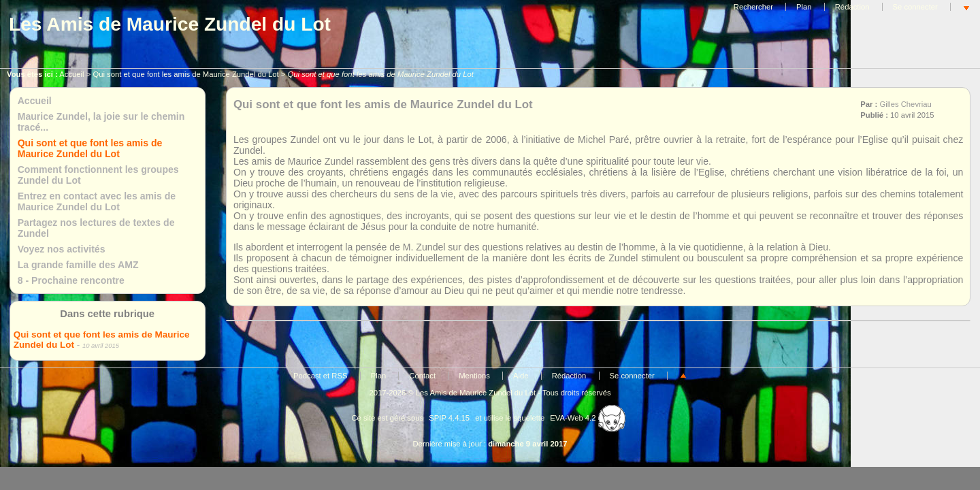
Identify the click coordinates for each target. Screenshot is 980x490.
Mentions (474, 376)
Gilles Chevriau (905, 104)
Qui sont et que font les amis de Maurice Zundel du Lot (185, 74)
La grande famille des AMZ (78, 265)
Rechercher (753, 7)
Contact (422, 376)
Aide (521, 376)
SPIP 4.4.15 (449, 418)
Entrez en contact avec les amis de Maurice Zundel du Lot (97, 201)
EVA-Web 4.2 (587, 418)
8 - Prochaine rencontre (71, 280)
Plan (804, 7)
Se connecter (915, 7)
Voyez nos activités (62, 249)
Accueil (71, 74)
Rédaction (852, 7)
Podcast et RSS (320, 376)
